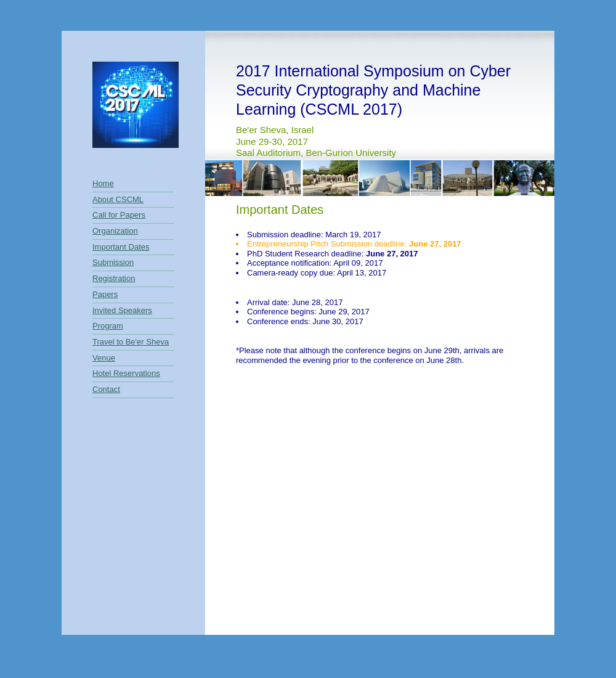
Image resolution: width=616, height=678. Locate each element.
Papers (105, 294)
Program (108, 326)
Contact (106, 389)
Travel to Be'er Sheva (131, 342)
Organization (115, 231)
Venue (104, 358)
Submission (113, 262)
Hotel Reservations (126, 373)
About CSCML (118, 199)
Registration (114, 278)
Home (103, 183)
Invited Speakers (122, 310)
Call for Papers (119, 215)
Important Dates (121, 247)
